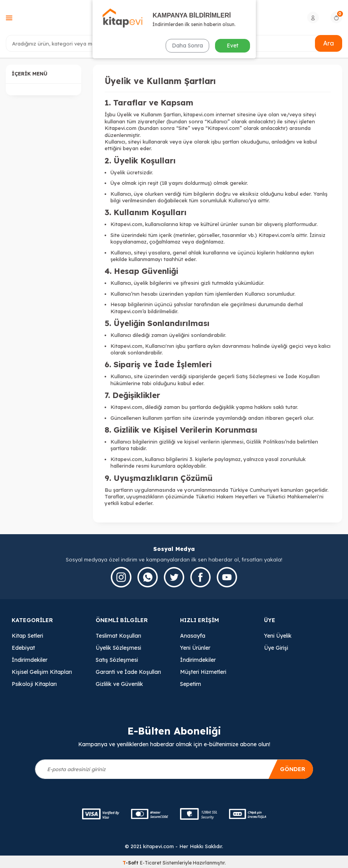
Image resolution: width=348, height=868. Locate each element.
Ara (329, 43)
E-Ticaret (151, 863)
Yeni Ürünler (195, 648)
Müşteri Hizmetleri (203, 672)
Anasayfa (193, 636)
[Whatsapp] (148, 577)
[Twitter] (174, 577)
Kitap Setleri (27, 636)
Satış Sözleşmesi (117, 660)
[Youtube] (227, 577)
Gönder (293, 769)
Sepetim (191, 684)
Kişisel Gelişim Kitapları (42, 672)
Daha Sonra (187, 46)
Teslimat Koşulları (118, 636)
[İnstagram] (121, 577)
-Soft (131, 863)
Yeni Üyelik (278, 636)
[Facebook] (200, 577)
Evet (233, 46)
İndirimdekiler (30, 660)
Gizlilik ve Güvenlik (119, 684)
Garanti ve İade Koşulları (128, 672)
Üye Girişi (276, 648)
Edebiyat (23, 648)
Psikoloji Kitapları (34, 684)
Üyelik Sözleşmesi (118, 648)
